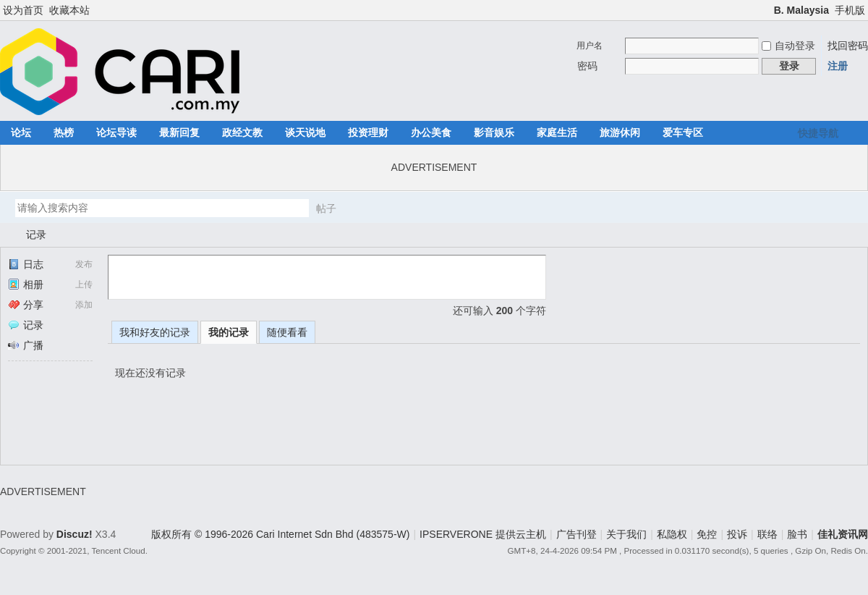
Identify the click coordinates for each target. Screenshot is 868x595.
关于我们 (626, 534)
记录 (36, 235)
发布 (84, 264)
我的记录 (229, 332)
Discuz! (75, 534)
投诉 (737, 534)
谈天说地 (305, 132)
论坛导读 (116, 132)
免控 (707, 534)
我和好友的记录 (155, 332)
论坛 (21, 132)
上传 (84, 284)
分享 (26, 305)
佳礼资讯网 (6, 235)
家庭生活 (557, 132)
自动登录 (788, 46)
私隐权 (672, 534)
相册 (26, 284)
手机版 (850, 10)
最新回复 (179, 132)
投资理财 (368, 132)
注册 (838, 66)
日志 (26, 264)
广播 (26, 345)
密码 (587, 66)
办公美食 (431, 132)
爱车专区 (683, 132)
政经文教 (242, 132)
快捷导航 (818, 133)
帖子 (326, 208)
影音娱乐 (494, 132)
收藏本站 (69, 10)
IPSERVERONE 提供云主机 (483, 534)
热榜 (64, 132)
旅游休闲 (620, 132)
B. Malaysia (801, 10)
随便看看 (287, 332)
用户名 (590, 46)
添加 (84, 305)
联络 (767, 534)
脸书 (797, 534)
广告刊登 (576, 534)
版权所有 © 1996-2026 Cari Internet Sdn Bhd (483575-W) (280, 534)
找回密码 (848, 46)
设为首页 (23, 10)
